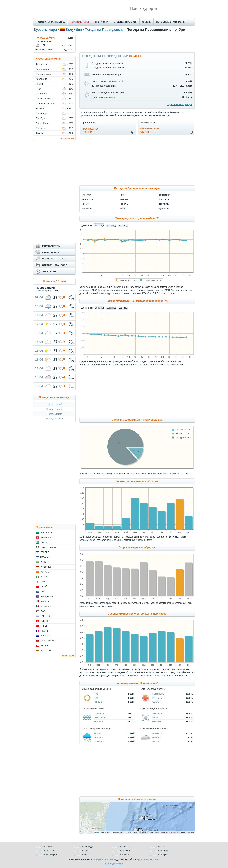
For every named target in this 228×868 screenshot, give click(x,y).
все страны (68, 656)
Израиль (45, 557)
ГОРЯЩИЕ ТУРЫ (80, 22)
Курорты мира (45, 30)
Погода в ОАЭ (157, 847)
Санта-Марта (43, 123)
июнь (125, 200)
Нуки (38, 89)
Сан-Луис (41, 118)
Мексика (46, 606)
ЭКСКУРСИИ (101, 22)
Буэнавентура (43, 74)
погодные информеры (104, 859)
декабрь (164, 208)
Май (96, 694)
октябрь (164, 200)
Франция (46, 631)
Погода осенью (54, 419)
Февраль (157, 714)
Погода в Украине (121, 855)
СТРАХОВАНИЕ (51, 252)
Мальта (45, 601)
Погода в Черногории (47, 855)
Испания (46, 572)
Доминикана (48, 547)
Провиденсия (43, 99)
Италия (45, 577)
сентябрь (165, 195)
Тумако (40, 133)
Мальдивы (47, 596)
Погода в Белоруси (159, 855)
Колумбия (74, 30)
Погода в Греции (82, 851)
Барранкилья (43, 69)
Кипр (43, 582)
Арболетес (42, 64)
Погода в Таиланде (84, 847)
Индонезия (47, 567)
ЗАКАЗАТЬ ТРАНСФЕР (55, 265)
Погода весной (54, 409)
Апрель (98, 702)
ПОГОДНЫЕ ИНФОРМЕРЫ (171, 22)
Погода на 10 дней (54, 281)
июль (125, 204)
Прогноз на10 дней (90, 130)
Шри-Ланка (47, 650)
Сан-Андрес (42, 113)
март (86, 204)
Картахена (41, 79)
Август (156, 702)
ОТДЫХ (146, 22)
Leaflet (97, 832)
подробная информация (179, 104)
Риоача (40, 108)
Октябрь (157, 698)
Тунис (44, 621)
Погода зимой (54, 404)
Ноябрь (98, 722)
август (125, 208)
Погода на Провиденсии (104, 30)
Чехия (44, 646)
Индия (44, 562)
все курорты (67, 138)
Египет (45, 552)
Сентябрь (158, 694)
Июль (155, 741)
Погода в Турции (120, 847)
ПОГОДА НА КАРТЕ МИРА (51, 22)
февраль (89, 200)
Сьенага (40, 128)
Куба (43, 591)
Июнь (97, 733)
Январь (157, 722)
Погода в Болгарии (45, 851)
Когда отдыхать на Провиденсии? (137, 683)
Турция (45, 626)
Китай (44, 587)
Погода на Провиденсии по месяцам (137, 188)
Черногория (48, 641)
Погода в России (82, 855)
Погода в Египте (44, 847)
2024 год (111, 225)
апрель (88, 208)
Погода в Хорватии (159, 851)
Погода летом (54, 414)
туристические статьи (148, 859)
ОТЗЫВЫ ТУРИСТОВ (125, 22)
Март (97, 698)
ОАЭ (43, 611)
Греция (45, 542)
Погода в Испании (121, 851)
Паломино (41, 94)
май (124, 195)
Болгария (46, 533)
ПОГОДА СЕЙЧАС (45, 38)
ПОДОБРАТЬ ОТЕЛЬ (53, 259)
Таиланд (46, 616)
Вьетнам (46, 537)
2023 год (123, 225)
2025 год (99, 225)
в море (150, 131)
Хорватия (46, 636)
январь (88, 195)
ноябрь (164, 204)
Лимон (39, 84)
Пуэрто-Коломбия (45, 104)
